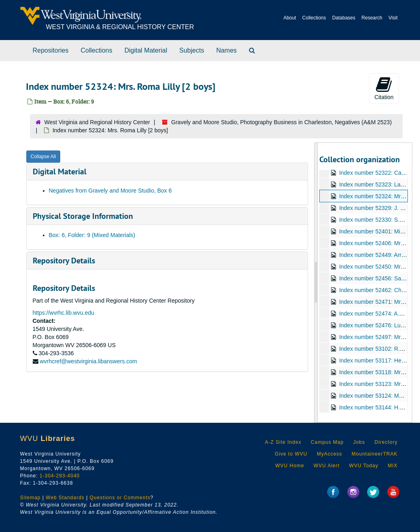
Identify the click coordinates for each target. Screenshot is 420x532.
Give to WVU (291, 454)
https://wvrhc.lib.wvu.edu (64, 313)
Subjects (192, 50)
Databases (344, 18)
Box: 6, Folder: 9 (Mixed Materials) (92, 235)
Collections (314, 18)
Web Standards (65, 498)
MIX (393, 466)
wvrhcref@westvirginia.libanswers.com (88, 361)
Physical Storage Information (83, 216)
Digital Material (146, 50)
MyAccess (330, 454)
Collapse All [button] (43, 157)
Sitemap (31, 498)
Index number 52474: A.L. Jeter (379, 314)
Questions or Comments (120, 498)
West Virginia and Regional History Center (97, 122)
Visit (393, 18)
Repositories (51, 50)
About (290, 18)
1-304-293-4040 (60, 476)
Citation (384, 88)
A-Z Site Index (283, 442)
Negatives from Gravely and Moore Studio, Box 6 (110, 191)
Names (227, 50)
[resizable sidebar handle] (316, 283)
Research (372, 18)
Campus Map (327, 442)
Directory (386, 442)
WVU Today (364, 466)
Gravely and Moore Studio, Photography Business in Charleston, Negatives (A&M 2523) (282, 122)
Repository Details (64, 261)
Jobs (359, 442)
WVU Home (290, 466)
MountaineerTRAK (375, 454)
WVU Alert (327, 466)
